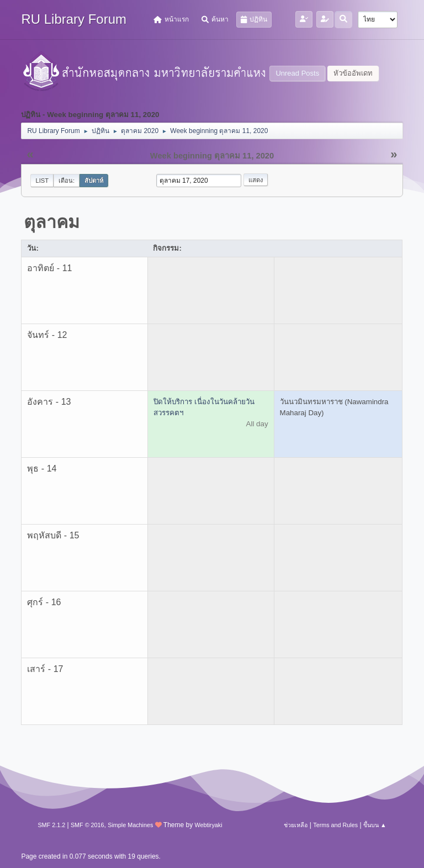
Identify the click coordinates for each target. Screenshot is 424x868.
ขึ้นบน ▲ (375, 825)
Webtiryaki (208, 825)
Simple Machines (130, 825)
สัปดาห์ (94, 181)
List (42, 181)
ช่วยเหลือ (296, 825)
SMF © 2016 (88, 825)
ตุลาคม (52, 222)
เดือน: (67, 181)
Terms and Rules (335, 825)
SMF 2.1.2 (51, 825)
